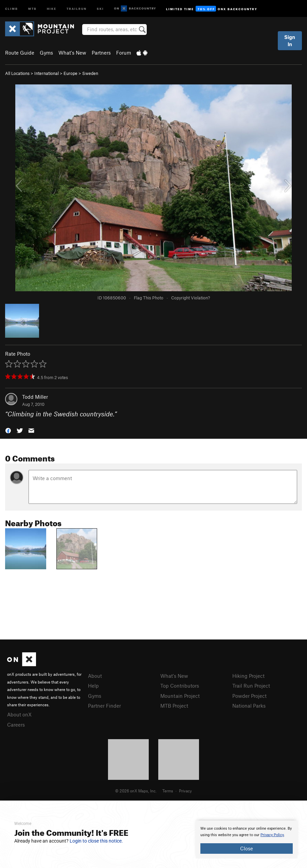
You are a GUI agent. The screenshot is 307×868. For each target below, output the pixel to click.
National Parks (249, 706)
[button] (8, 430)
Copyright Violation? (191, 298)
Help (93, 686)
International (47, 73)
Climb (12, 8)
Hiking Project (248, 676)
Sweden (90, 73)
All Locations (17, 73)
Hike (52, 8)
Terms (168, 791)
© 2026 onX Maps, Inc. (136, 791)
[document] (247, 840)
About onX (19, 714)
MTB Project (174, 706)
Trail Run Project (251, 686)
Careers (16, 725)
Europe (70, 73)
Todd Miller (35, 397)
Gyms (46, 53)
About (95, 676)
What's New (72, 53)
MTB (32, 8)
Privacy (185, 791)
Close (247, 848)
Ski (100, 8)
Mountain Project (180, 696)
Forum (124, 53)
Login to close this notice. (96, 841)
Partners (101, 53)
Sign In (290, 41)
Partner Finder (104, 706)
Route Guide (20, 53)
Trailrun (77, 8)
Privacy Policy (272, 835)
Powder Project (249, 696)
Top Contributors (180, 686)
